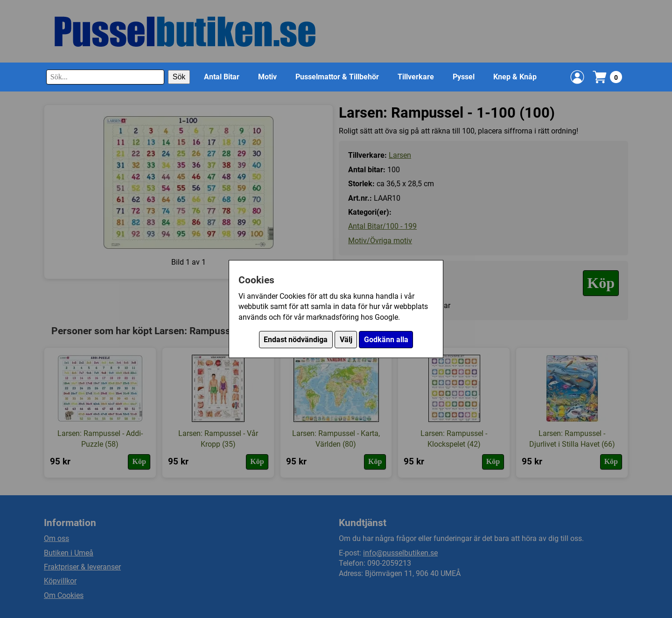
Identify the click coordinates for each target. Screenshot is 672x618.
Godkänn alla (386, 340)
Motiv (267, 77)
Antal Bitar (222, 77)
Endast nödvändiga (296, 340)
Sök (179, 77)
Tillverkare (416, 77)
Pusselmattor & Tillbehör (337, 77)
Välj (346, 340)
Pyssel (464, 77)
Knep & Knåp (515, 77)
